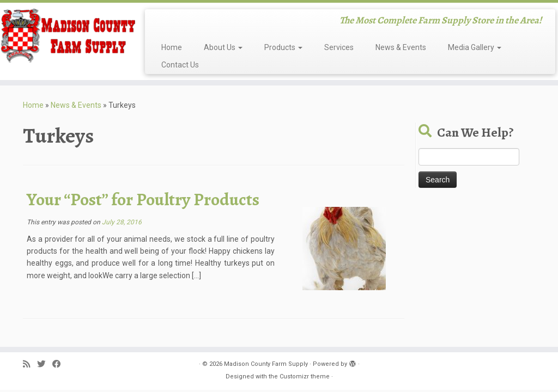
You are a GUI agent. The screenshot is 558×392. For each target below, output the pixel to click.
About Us (223, 47)
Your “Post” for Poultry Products (143, 199)
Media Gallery (475, 47)
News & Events (401, 47)
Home (172, 47)
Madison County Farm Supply (266, 364)
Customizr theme (305, 376)
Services (339, 47)
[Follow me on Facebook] (60, 365)
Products (283, 47)
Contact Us (180, 65)
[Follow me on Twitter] (45, 365)
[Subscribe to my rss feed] (30, 365)
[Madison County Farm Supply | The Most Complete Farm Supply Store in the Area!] (65, 35)
